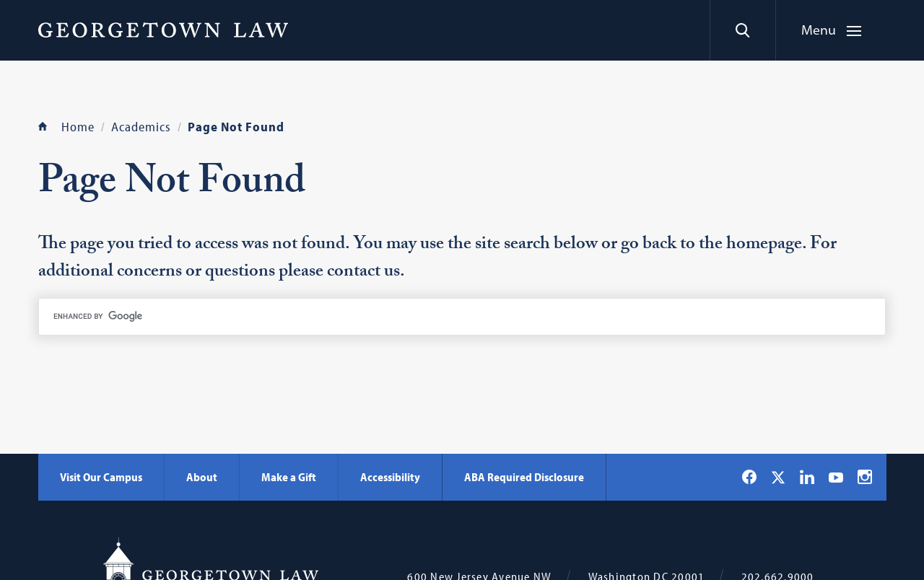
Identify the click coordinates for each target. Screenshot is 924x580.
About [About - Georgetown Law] (202, 477)
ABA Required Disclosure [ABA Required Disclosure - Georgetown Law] (524, 477)
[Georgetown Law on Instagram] (865, 477)
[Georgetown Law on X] (778, 477)
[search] (462, 317)
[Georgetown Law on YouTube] (836, 477)
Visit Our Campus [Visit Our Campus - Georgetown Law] (101, 477)
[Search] (742, 30)
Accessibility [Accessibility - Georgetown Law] (390, 477)
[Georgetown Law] (163, 30)
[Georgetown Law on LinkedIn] (807, 477)
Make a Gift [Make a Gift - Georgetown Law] (289, 477)
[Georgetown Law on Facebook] (749, 477)
